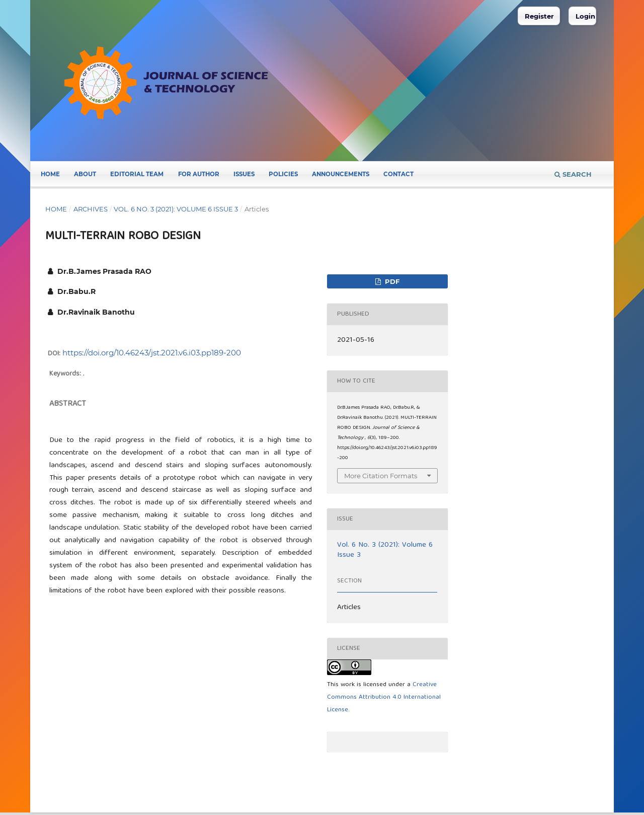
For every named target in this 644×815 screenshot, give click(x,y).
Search (573, 174)
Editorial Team (137, 174)
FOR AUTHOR (199, 174)
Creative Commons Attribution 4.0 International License (384, 697)
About (85, 174)
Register (539, 16)
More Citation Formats (381, 476)
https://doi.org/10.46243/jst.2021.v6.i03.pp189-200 (152, 353)
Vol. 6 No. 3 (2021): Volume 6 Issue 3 (176, 209)
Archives (91, 209)
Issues (244, 174)
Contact (398, 174)
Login (585, 16)
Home (50, 174)
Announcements (341, 174)
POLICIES (283, 174)
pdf (391, 281)
